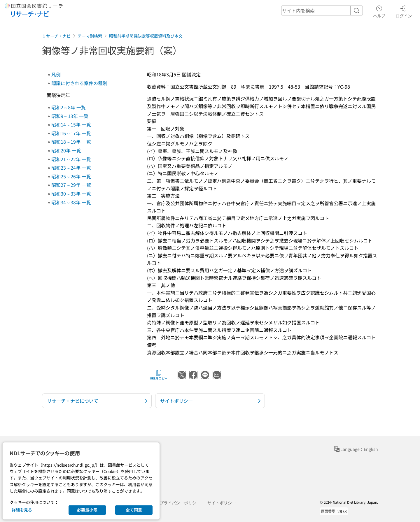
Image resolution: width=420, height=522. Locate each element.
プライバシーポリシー (180, 503)
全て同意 (134, 510)
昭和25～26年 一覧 (71, 176)
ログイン (404, 11)
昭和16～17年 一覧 (71, 133)
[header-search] (322, 10)
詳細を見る (22, 510)
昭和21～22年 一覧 (71, 159)
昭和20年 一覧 (66, 150)
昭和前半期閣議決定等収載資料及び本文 (146, 36)
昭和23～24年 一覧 (71, 168)
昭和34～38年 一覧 (71, 202)
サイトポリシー (222, 503)
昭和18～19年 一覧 (71, 142)
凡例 (56, 74)
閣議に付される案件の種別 (79, 83)
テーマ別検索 (90, 36)
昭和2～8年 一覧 (69, 107)
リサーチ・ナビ (56, 36)
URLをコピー (159, 375)
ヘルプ (379, 11)
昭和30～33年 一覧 (71, 194)
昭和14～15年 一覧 (71, 124)
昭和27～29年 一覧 (71, 185)
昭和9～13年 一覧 (70, 116)
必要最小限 (87, 510)
